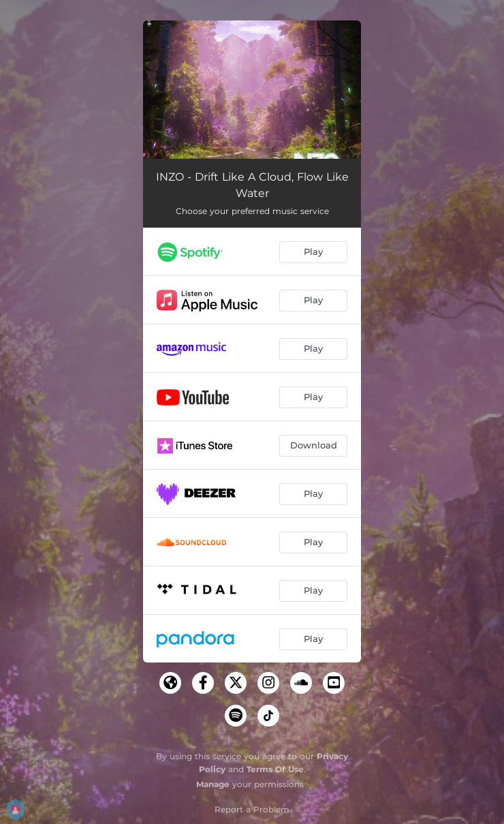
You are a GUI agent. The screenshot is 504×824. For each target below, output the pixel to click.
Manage (213, 784)
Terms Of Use (275, 769)
